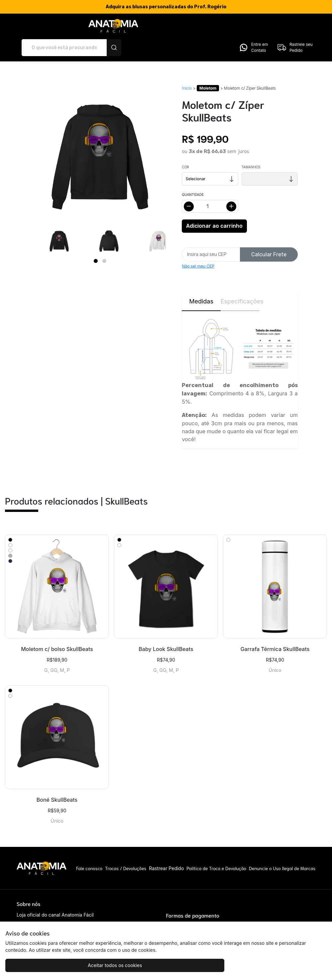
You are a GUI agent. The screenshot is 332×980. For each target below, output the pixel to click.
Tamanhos (251, 147)
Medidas (201, 281)
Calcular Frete (269, 234)
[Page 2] (104, 241)
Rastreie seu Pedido (295, 28)
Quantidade (193, 175)
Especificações (240, 281)
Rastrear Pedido (166, 848)
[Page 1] (96, 241)
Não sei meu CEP (198, 246)
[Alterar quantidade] (210, 186)
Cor (185, 147)
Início (187, 68)
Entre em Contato (253, 28)
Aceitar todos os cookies (45, 965)
